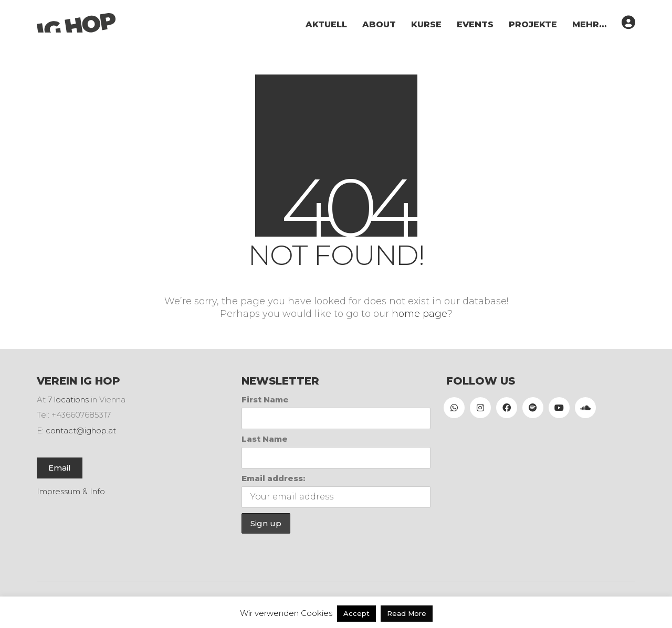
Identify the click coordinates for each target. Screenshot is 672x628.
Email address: (273, 478)
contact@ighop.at (81, 430)
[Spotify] (533, 408)
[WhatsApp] (454, 408)
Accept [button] (356, 613)
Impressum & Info (71, 491)
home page (419, 314)
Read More (407, 613)
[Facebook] (507, 408)
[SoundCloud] (585, 408)
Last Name (265, 439)
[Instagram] (480, 408)
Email (60, 468)
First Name (265, 400)
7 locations (68, 400)
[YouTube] (559, 408)
